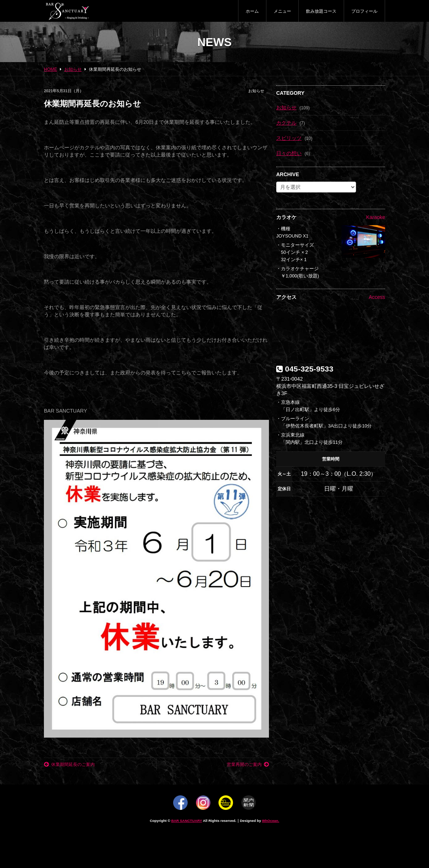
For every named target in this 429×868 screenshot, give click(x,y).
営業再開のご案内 (248, 764)
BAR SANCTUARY (187, 821)
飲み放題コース (321, 11)
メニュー (282, 11)
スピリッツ (289, 138)
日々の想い (289, 153)
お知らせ (256, 91)
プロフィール (364, 11)
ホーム (252, 11)
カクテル (286, 123)
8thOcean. (271, 821)
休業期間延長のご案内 (69, 764)
